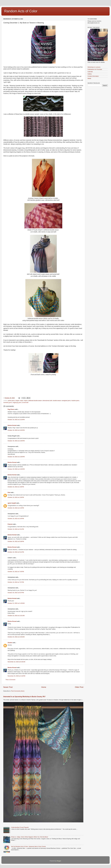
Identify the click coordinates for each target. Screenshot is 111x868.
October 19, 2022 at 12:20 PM (16, 430)
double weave (57, 401)
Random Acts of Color (21, 11)
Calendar (90, 72)
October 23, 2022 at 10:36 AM (16, 637)
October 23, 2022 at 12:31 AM (16, 616)
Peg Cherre (11, 409)
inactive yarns (75, 401)
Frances (10, 524)
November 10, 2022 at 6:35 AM (16, 662)
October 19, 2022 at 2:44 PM (16, 518)
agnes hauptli (12, 503)
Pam (9, 492)
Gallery (90, 74)
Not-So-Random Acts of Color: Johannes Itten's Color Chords (28, 846)
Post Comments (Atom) (18, 691)
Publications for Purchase (95, 69)
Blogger (59, 861)
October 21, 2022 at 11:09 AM (16, 603)
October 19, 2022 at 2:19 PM (16, 508)
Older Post (79, 687)
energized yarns (66, 401)
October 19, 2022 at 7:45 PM (16, 572)
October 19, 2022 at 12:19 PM (16, 420)
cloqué (17, 401)
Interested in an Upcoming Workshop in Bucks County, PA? (24, 697)
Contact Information (93, 76)
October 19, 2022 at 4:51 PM (16, 529)
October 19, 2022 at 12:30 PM (16, 441)
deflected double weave (35, 401)
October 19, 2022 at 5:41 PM (16, 552)
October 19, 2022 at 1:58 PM (16, 497)
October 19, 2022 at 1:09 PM (16, 487)
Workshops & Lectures (94, 67)
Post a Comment (11, 680)
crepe (21, 401)
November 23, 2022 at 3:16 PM (16, 676)
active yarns (11, 401)
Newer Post (8, 687)
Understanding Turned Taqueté (20, 827)
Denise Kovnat (12, 425)
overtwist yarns (8, 403)
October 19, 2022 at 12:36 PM (16, 457)
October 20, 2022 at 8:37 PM (16, 593)
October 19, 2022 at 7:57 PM (16, 582)
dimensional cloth (47, 401)
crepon (26, 401)
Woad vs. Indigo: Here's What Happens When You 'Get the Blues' (30, 837)
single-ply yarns (17, 403)
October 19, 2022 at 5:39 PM (16, 541)
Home (44, 687)
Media (89, 78)
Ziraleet (10, 643)
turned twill (25, 403)
